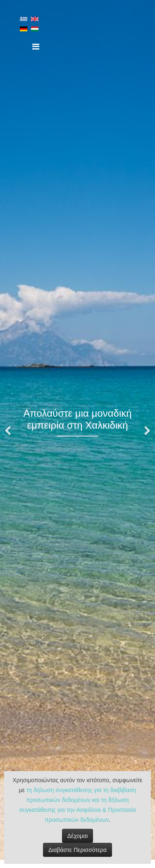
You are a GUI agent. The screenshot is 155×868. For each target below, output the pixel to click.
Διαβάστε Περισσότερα (77, 850)
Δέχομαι (78, 836)
